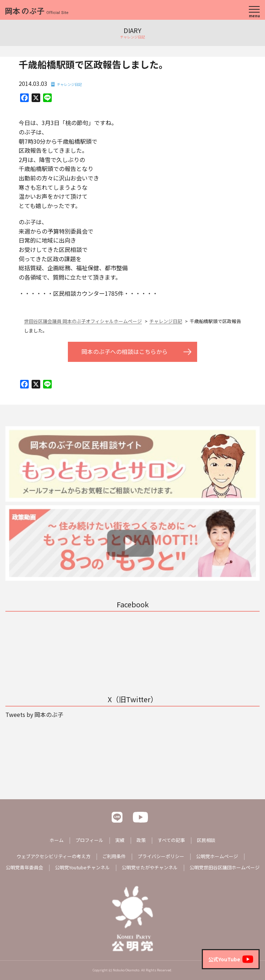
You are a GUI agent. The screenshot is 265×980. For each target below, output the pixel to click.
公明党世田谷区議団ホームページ (225, 867)
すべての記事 (171, 840)
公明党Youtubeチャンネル (82, 867)
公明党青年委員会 (24, 867)
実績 (120, 840)
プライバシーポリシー (161, 856)
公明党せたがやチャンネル (150, 867)
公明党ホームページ (217, 856)
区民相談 (206, 840)
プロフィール (89, 840)
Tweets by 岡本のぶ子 (34, 714)
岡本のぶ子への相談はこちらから (125, 351)
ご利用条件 (114, 856)
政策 (141, 840)
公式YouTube (231, 959)
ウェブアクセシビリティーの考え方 (54, 856)
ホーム (57, 840)
